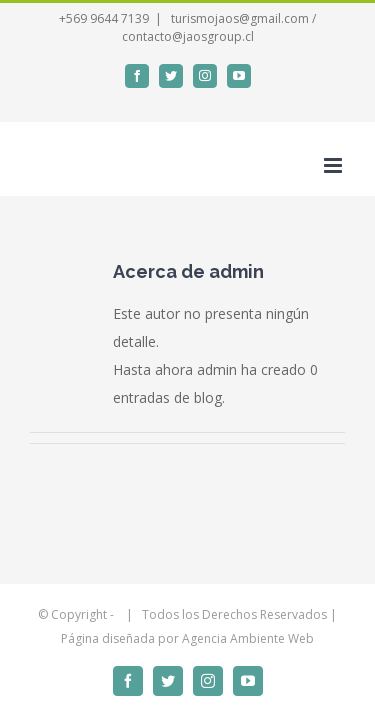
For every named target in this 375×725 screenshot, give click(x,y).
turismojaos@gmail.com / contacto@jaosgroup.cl (219, 27)
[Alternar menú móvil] (334, 165)
